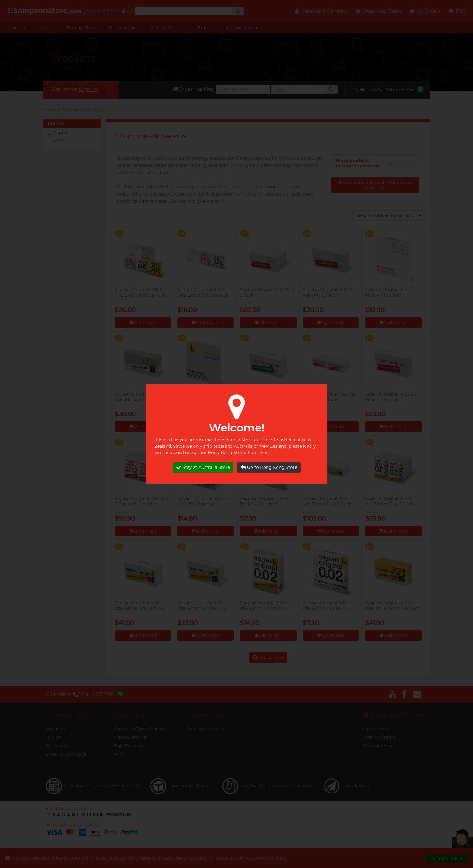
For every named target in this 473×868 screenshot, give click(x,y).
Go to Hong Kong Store (269, 467)
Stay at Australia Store (203, 467)
